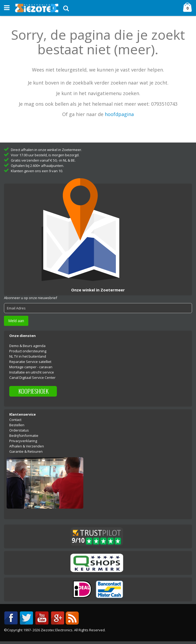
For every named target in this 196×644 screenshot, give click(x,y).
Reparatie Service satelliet (30, 362)
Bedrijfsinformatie (24, 436)
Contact (15, 420)
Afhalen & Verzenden (27, 446)
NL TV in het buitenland (28, 356)
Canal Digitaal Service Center (32, 377)
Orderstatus (19, 430)
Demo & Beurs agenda (27, 346)
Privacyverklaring (23, 441)
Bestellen (17, 425)
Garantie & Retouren (26, 451)
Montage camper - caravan (31, 367)
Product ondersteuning (28, 351)
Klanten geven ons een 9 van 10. (37, 171)
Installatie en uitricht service (32, 372)
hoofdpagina (119, 114)
